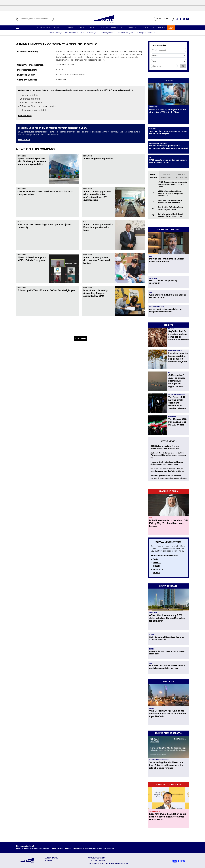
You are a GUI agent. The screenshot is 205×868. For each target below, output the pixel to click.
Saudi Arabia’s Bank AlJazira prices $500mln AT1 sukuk (170, 201)
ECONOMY (69, 28)
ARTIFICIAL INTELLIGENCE (158, 143)
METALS (171, 329)
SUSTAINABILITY (155, 811)
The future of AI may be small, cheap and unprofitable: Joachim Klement (178, 403)
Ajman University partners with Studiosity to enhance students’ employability (32, 161)
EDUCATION (22, 156)
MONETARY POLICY (175, 351)
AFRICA (156, 573)
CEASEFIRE (172, 417)
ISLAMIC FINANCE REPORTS (168, 733)
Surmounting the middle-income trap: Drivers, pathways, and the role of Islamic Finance (166, 765)
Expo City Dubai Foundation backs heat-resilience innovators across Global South (168, 817)
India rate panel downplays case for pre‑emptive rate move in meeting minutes (169, 477)
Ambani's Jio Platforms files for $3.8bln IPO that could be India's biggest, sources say (168, 455)
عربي (171, 28)
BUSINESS (58, 28)
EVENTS (145, 28)
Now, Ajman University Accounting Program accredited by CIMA (95, 293)
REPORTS (104, 28)
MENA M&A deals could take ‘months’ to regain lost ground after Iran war (171, 194)
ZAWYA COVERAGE (168, 586)
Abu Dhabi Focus (71, 33)
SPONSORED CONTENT (168, 229)
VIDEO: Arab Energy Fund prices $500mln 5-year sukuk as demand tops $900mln (168, 714)
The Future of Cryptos (125, 33)
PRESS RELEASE (118, 28)
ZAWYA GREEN (133, 28)
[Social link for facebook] (181, 19)
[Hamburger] (18, 28)
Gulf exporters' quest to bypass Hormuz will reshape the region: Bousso (177, 381)
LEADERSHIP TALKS (168, 491)
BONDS (152, 649)
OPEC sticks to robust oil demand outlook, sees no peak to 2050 (168, 161)
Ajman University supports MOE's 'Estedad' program (32, 259)
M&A (151, 663)
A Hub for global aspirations (98, 158)
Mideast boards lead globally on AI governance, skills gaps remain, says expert (168, 147)
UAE (19, 222)
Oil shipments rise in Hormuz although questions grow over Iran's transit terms (167, 470)
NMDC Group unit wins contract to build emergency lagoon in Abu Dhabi (172, 184)
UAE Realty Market (107, 33)
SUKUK (152, 708)
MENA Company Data (114, 90)
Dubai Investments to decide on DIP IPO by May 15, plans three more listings (168, 523)
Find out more (25, 116)
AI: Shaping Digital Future (146, 33)
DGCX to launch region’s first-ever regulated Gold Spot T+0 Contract (165, 447)
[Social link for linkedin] (184, 19)
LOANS (152, 635)
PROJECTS (80, 28)
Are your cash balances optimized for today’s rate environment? (166, 310)
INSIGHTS (168, 325)
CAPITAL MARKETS (43, 28)
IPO (150, 518)
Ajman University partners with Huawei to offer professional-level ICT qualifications (97, 196)
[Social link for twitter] (177, 19)
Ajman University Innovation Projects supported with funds (98, 227)
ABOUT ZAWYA (52, 858)
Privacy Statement (97, 858)
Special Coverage (55, 33)
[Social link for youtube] (188, 19)
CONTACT (49, 861)
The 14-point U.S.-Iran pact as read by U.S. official (178, 422)
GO (183, 66)
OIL (150, 158)
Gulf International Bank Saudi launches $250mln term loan (170, 215)
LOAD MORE (81, 338)
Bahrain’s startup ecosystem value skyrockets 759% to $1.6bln (168, 111)
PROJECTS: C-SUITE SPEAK (168, 785)
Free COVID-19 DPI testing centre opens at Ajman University (44, 226)
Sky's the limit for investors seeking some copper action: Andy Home (179, 335)
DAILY (156, 559)
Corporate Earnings (89, 33)
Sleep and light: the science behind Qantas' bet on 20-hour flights (168, 132)
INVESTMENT (154, 278)
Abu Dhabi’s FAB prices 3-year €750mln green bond (171, 208)
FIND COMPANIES (158, 28)
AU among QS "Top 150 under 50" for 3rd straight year (47, 290)
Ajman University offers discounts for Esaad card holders (97, 260)
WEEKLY (157, 563)
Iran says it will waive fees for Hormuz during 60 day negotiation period (167, 463)
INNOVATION (154, 107)
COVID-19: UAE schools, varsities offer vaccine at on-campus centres (46, 193)
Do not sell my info (97, 861)
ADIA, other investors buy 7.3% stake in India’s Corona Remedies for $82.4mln (167, 618)
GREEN (156, 566)
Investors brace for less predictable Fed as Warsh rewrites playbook (178, 357)
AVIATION (153, 129)
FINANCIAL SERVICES (157, 307)
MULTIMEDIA (93, 28)
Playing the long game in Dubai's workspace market (167, 260)
